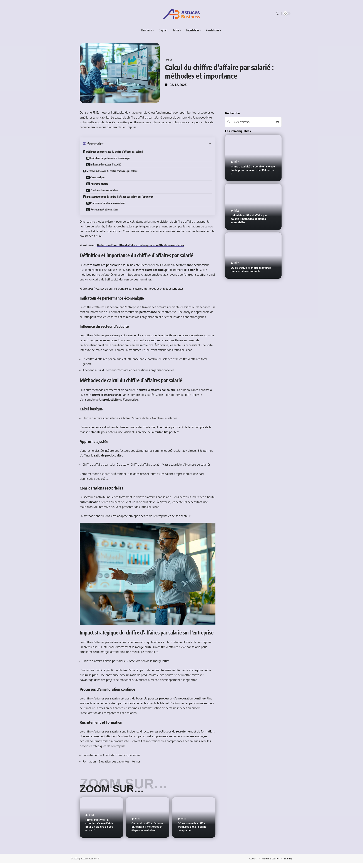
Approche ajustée (100, 184)
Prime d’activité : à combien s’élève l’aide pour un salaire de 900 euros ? (251, 158)
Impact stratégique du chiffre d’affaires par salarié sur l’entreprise (120, 197)
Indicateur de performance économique (111, 158)
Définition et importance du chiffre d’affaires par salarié (115, 152)
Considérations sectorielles (105, 190)
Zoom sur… (116, 789)
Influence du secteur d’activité (106, 165)
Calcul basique (98, 177)
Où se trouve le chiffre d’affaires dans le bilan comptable (192, 831)
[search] (278, 13)
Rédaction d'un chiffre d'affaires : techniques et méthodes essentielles (144, 245)
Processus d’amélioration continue (108, 203)
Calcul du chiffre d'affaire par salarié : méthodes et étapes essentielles (143, 289)
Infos (170, 60)
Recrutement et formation (105, 210)
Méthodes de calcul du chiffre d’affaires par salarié (112, 171)
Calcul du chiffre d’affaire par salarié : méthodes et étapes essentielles (250, 194)
